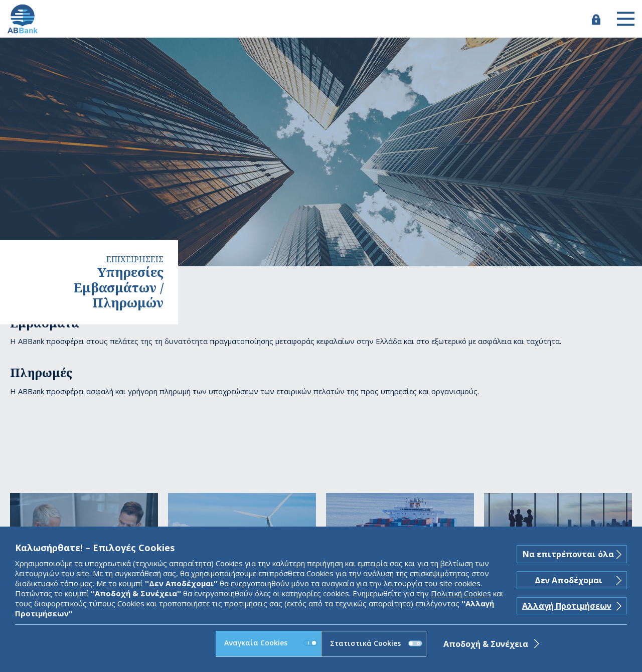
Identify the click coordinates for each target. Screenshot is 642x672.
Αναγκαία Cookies (271, 643)
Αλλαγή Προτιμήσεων (567, 606)
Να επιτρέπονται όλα (568, 554)
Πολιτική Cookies (461, 593)
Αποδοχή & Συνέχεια (486, 644)
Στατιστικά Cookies (376, 643)
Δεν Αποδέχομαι (569, 580)
